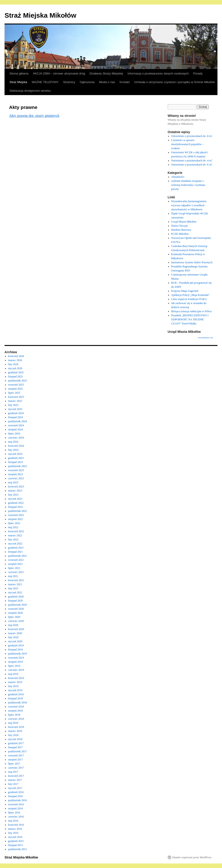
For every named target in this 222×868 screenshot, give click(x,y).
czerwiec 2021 (16, 572)
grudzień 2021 (16, 548)
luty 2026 (13, 364)
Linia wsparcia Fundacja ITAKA (189, 299)
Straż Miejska (18, 82)
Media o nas (107, 82)
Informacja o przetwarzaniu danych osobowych (158, 73)
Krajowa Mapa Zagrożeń (185, 291)
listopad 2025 (16, 376)
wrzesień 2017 (16, 755)
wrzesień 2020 (16, 609)
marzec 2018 (15, 731)
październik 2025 (18, 381)
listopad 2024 (16, 417)
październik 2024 (18, 421)
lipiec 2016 (14, 813)
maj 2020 (13, 625)
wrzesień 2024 (16, 425)
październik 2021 (18, 556)
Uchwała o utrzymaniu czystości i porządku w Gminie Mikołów (174, 82)
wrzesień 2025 (16, 385)
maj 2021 (13, 576)
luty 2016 (13, 833)
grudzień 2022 (16, 503)
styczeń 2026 (15, 368)
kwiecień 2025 (16, 397)
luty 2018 (13, 735)
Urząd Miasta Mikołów (184, 222)
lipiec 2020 (14, 617)
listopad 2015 (16, 845)
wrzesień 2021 (16, 560)
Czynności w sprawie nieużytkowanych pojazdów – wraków (187, 144)
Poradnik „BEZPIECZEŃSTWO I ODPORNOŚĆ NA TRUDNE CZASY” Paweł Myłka (190, 319)
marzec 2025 (15, 401)
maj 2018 (13, 723)
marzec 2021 (15, 584)
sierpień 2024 (16, 429)
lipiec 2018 (14, 715)
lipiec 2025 (14, 393)
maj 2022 (13, 527)
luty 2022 (13, 540)
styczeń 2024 (15, 454)
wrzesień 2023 (16, 470)
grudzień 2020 (16, 597)
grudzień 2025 (16, 372)
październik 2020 (18, 605)
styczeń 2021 (15, 592)
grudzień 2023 (16, 458)
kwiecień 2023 (16, 487)
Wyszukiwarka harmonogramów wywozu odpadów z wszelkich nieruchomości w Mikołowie (189, 205)
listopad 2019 (16, 650)
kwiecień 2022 (16, 531)
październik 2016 (18, 800)
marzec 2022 (15, 535)
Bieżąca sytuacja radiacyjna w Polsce (192, 311)
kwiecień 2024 (16, 446)
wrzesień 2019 (16, 658)
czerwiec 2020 (16, 621)
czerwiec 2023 (16, 478)
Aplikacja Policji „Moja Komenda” (191, 295)
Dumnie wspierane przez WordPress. (192, 857)
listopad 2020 (16, 601)
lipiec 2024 (14, 434)
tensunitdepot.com (205, 338)
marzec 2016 (15, 829)
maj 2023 (13, 482)
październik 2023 (18, 466)
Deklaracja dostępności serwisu (30, 91)
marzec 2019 (15, 682)
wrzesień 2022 (16, 515)
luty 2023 (13, 495)
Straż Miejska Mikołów (40, 15)
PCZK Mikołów (180, 234)
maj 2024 (13, 442)
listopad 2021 (16, 552)
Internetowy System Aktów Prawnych (192, 262)
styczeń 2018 (15, 739)
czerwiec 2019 (16, 670)
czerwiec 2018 (16, 719)
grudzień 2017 (16, 743)
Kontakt (125, 82)
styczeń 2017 (15, 788)
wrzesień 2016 (16, 804)
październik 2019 (18, 654)
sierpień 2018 (16, 711)
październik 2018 (18, 703)
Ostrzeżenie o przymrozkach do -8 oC (192, 136)
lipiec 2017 (14, 764)
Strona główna (19, 73)
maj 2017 (13, 772)
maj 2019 (13, 674)
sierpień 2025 (16, 389)
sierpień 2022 (16, 519)
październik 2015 (18, 849)
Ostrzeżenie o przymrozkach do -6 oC (192, 165)
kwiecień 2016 (16, 825)
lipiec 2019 (14, 666)
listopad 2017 (16, 747)
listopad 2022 (16, 507)
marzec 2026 (15, 360)
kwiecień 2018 (16, 727)
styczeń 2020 (15, 641)
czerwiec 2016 (16, 817)
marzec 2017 (15, 780)
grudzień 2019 (16, 645)
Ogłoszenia (87, 82)
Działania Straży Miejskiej (106, 73)
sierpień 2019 (16, 662)
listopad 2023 (16, 462)
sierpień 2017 (16, 760)
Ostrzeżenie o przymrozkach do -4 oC (192, 161)
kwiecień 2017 (16, 776)
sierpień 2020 (16, 613)
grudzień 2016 (16, 792)
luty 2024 (13, 450)
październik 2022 (18, 511)
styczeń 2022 (15, 544)
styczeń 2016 (15, 837)
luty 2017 (13, 784)
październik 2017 (18, 751)
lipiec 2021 (14, 568)
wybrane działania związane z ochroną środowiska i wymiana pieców (188, 185)
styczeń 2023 (15, 499)
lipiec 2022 (14, 523)
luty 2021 (13, 588)
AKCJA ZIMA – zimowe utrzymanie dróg (59, 73)
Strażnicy (69, 82)
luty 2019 (13, 686)
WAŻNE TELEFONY (45, 82)
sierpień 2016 (16, 808)
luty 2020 (13, 637)
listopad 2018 (16, 698)
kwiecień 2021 (16, 580)
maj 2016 (13, 821)
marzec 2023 (15, 491)
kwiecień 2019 (16, 678)
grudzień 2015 (16, 841)
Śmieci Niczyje (180, 226)
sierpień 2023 (16, 474)
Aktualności (178, 177)
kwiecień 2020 (16, 629)
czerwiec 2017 (16, 768)
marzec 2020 (15, 633)
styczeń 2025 (15, 409)
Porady (198, 73)
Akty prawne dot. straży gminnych (34, 116)
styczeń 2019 (15, 690)
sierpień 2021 (16, 564)
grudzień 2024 (16, 413)
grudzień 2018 (16, 694)
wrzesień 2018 (16, 707)
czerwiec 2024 (16, 438)
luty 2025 (13, 405)
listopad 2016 (16, 796)
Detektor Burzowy (181, 230)
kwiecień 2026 (16, 356)
